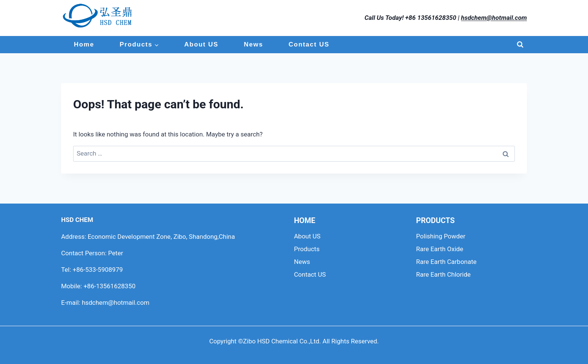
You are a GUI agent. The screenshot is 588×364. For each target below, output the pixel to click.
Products (307, 249)
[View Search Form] (520, 45)
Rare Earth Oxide (440, 249)
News (253, 44)
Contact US (309, 44)
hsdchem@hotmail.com (494, 18)
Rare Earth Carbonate (446, 262)
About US (201, 44)
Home (84, 44)
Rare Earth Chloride (444, 274)
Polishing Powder (441, 236)
